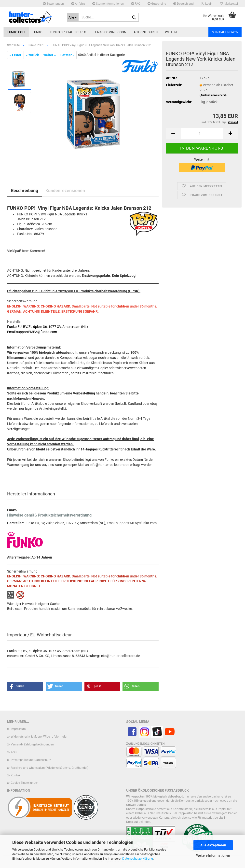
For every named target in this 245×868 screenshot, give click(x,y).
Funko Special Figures (68, 32)
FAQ (136, 4)
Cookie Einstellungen (25, 783)
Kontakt (16, 775)
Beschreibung (24, 190)
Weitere (171, 32)
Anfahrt (78, 4)
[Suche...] (73, 17)
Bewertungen (53, 4)
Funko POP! (16, 32)
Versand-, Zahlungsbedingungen (32, 744)
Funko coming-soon (110, 32)
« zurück (32, 55)
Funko (37, 32)
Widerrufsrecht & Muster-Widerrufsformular (39, 737)
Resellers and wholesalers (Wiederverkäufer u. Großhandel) (49, 768)
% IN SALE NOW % (225, 32)
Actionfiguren (146, 32)
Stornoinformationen (108, 4)
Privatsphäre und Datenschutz (31, 760)
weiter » (50, 55)
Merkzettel (229, 4)
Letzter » (67, 55)
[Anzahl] (202, 133)
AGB (14, 752)
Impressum (18, 729)
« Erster (15, 55)
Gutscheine (157, 4)
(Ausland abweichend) (213, 95)
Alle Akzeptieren (213, 845)
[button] (184, 4)
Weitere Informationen (213, 855)
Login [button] (207, 4)
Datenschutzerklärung (138, 859)
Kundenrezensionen (65, 190)
